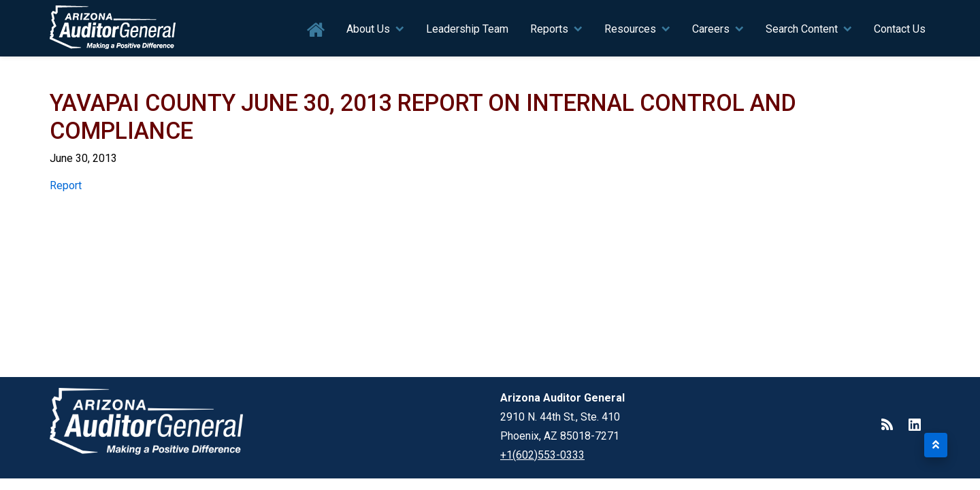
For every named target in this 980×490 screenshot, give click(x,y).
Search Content (802, 29)
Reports (549, 29)
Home (316, 30)
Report (66, 185)
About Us (368, 29)
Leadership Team (467, 29)
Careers (711, 29)
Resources (630, 29)
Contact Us (900, 29)
